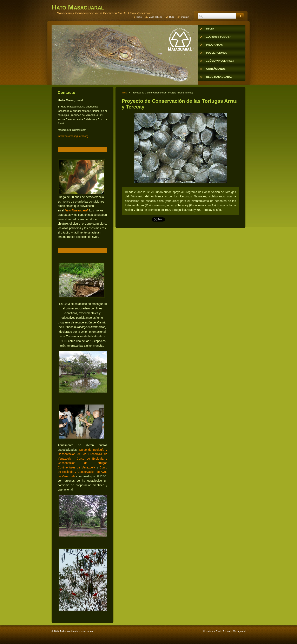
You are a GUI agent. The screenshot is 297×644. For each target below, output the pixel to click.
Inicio (124, 93)
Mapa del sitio (155, 17)
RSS (171, 17)
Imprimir (185, 17)
